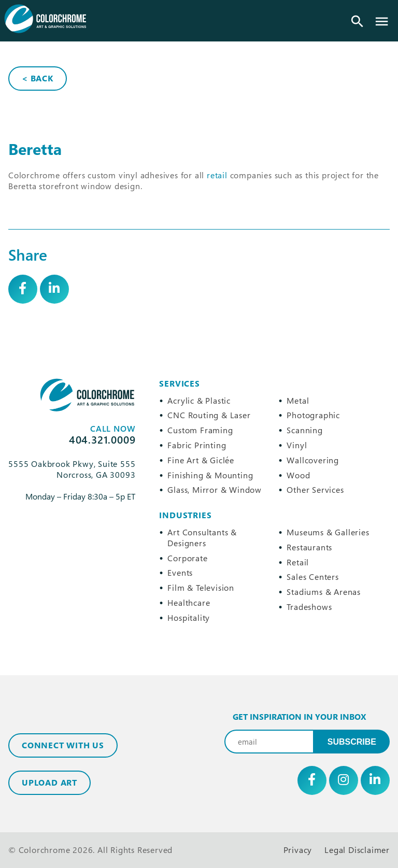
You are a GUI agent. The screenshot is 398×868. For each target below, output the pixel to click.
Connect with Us (63, 745)
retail (217, 175)
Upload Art (49, 782)
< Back (38, 78)
